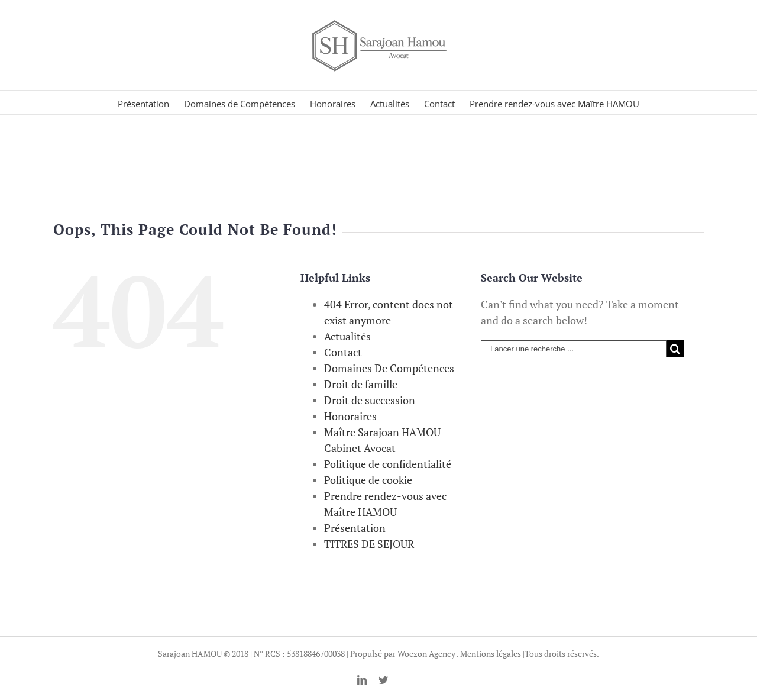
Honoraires (350, 416)
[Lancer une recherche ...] (574, 349)
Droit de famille (361, 384)
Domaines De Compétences (389, 368)
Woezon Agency (426, 654)
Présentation (355, 528)
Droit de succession (370, 400)
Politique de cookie (368, 480)
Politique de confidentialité (388, 464)
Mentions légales (491, 654)
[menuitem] (151, 102)
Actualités (347, 336)
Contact (343, 352)
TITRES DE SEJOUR (369, 544)
